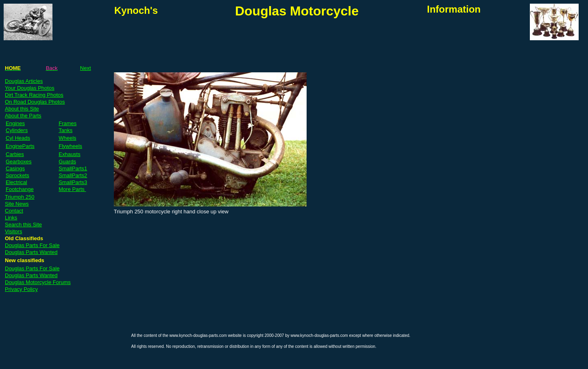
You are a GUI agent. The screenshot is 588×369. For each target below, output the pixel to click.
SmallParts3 (73, 182)
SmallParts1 (73, 168)
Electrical (16, 182)
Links (11, 218)
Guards (67, 162)
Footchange (20, 189)
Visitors (13, 231)
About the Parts (23, 116)
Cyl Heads (18, 138)
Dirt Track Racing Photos (34, 95)
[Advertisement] (209, 41)
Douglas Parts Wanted (31, 252)
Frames (68, 123)
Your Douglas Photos (30, 88)
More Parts (72, 189)
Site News (17, 204)
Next (86, 68)
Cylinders (17, 130)
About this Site (22, 109)
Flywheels (70, 146)
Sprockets (17, 175)
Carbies (15, 154)
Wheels (67, 138)
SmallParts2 (73, 175)
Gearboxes (19, 162)
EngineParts (20, 146)
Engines (15, 123)
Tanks (65, 130)
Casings (15, 168)
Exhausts (69, 154)
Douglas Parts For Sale (32, 245)
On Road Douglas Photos (35, 102)
